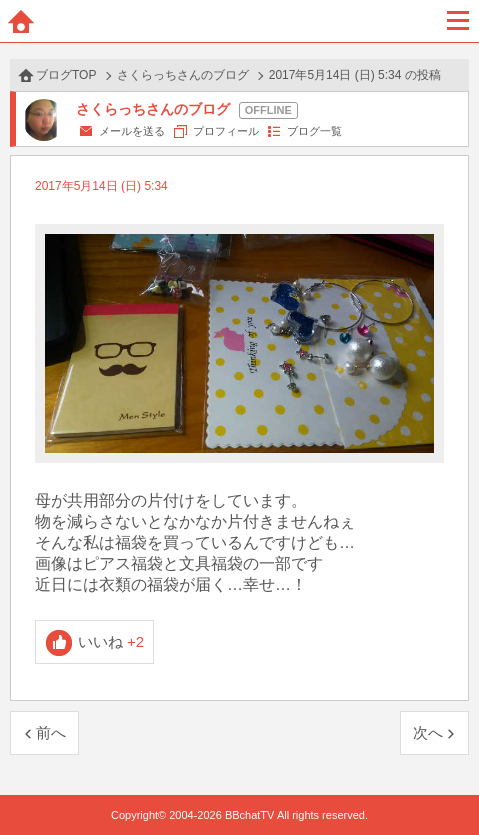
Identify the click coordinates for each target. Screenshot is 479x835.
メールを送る (132, 131)
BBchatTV (240, 21)
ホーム (21, 21)
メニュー (458, 21)
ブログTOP (66, 75)
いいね (111, 641)
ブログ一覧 (314, 131)
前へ (51, 732)
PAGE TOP (443, 781)
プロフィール (226, 131)
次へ (428, 732)
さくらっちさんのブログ (183, 75)
